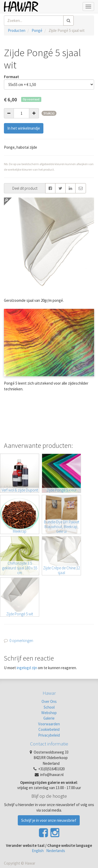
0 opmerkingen (21, 641)
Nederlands (56, 851)
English (38, 851)
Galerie (49, 718)
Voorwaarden (49, 724)
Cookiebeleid (49, 729)
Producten (17, 30)
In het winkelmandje (24, 128)
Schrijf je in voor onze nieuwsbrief (49, 820)
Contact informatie (49, 744)
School (49, 707)
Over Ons (49, 701)
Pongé (37, 30)
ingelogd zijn (27, 668)
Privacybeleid (49, 735)
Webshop (49, 713)
